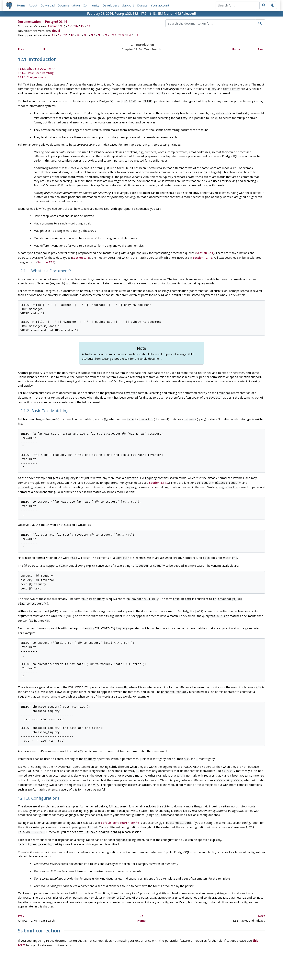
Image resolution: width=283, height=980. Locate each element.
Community (91, 5)
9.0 (121, 35)
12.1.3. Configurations (32, 77)
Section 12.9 (46, 259)
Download (48, 5)
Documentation (69, 5)
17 (70, 26)
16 (76, 26)
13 (53, 35)
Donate (142, 5)
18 (62, 26)
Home (21, 5)
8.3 (136, 35)
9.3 (100, 35)
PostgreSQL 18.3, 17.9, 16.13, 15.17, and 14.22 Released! (155, 14)
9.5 (86, 35)
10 (72, 35)
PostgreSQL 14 (56, 22)
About (33, 5)
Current (53, 26)
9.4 (93, 35)
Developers (111, 5)
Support (128, 5)
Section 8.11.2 (159, 477)
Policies (105, 965)
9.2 (107, 35)
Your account (160, 5)
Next (261, 49)
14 (89, 26)
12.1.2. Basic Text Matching (36, 73)
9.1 (114, 35)
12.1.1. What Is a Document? (36, 69)
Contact (178, 965)
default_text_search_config (120, 809)
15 (82, 26)
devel (56, 31)
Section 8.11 (205, 251)
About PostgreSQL (155, 965)
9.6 (79, 35)
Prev (21, 49)
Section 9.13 (81, 255)
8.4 (129, 35)
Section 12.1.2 (202, 255)
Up (45, 49)
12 (60, 35)
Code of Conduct (126, 965)
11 (66, 35)
